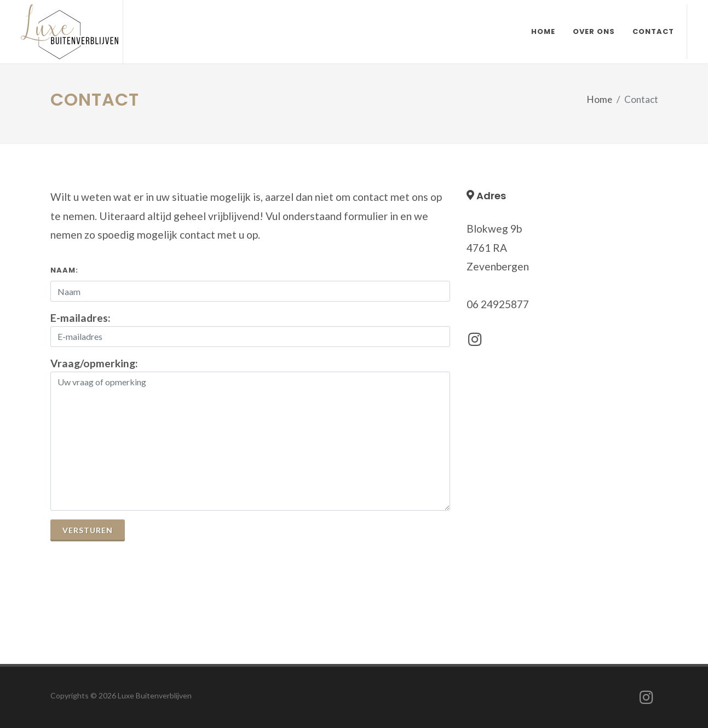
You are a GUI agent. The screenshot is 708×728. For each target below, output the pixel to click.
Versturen (88, 530)
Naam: (64, 270)
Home (600, 99)
